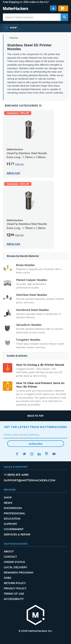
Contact (10, 557)
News (8, 503)
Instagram (32, 454)
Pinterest (47, 454)
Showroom (13, 508)
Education (12, 519)
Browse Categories (23, 106)
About (9, 551)
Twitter (25, 454)
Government (14, 529)
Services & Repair (17, 534)
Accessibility (14, 599)
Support (10, 524)
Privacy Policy (15, 588)
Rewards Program (18, 573)
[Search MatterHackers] (64, 17)
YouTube (54, 454)
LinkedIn (39, 454)
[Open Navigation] (11, 28)
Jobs (7, 578)
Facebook (17, 454)
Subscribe (35, 444)
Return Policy (15, 583)
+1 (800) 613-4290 (16, 475)
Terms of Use (14, 594)
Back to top (35, 416)
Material (14, 38)
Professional (14, 513)
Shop (8, 498)
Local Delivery (15, 567)
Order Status (14, 562)
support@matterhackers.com (30, 480)
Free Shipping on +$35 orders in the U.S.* (26, 2)
